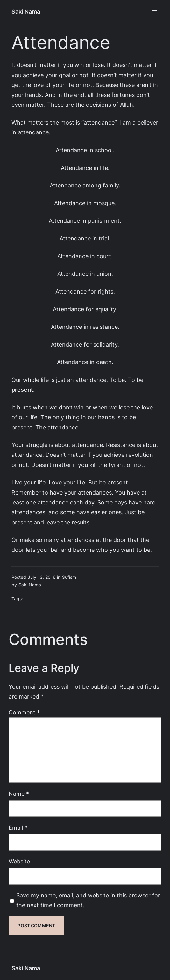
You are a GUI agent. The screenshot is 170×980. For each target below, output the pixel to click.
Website (19, 861)
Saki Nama (26, 11)
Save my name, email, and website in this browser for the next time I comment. (88, 900)
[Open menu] (155, 12)
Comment (24, 712)
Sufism (69, 577)
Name (19, 794)
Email (18, 828)
